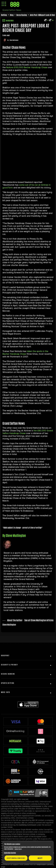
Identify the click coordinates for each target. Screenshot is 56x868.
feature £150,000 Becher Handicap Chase (27, 67)
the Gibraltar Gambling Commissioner (26, 806)
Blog (12, 15)
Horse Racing (22, 15)
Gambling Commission (28, 825)
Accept (40, 858)
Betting (4, 15)
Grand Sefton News (12, 10)
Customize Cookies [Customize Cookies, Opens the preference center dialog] (10, 853)
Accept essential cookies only (16, 858)
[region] (28, 852)
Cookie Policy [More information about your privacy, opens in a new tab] (18, 849)
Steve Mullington (14, 40)
